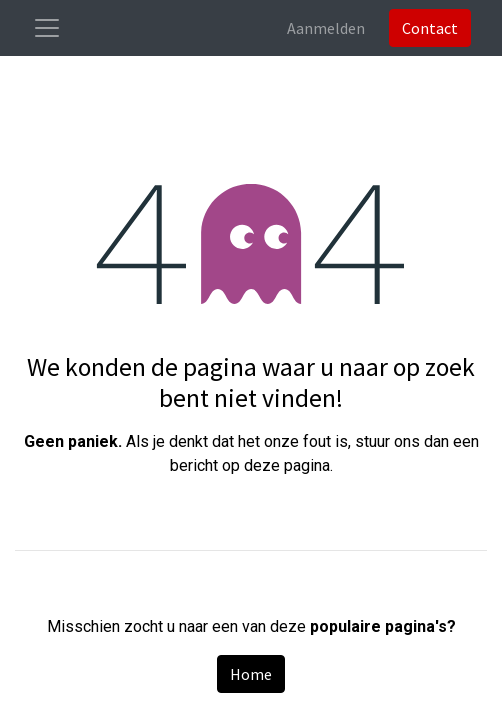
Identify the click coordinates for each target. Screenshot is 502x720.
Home (251, 674)
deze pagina (287, 465)
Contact (430, 28)
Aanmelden (326, 28)
